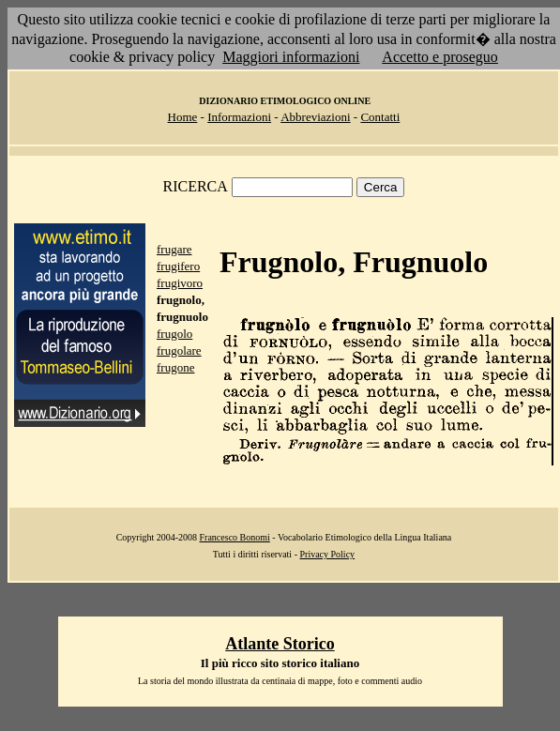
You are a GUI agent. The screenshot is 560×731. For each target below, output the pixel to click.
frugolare (179, 350)
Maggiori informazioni (291, 57)
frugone (175, 367)
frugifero (178, 266)
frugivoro (180, 283)
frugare (174, 249)
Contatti (380, 117)
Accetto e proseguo (440, 57)
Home (183, 117)
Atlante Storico (280, 644)
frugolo (174, 334)
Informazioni (239, 117)
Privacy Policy (327, 554)
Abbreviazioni (315, 117)
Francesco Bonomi (235, 537)
